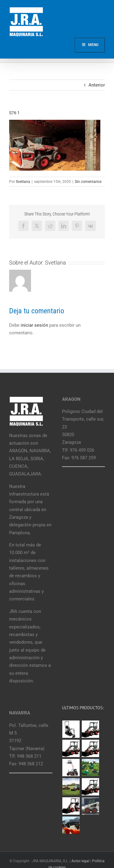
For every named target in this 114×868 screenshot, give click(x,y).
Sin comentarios (88, 182)
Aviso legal (80, 861)
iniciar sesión (35, 325)
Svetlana (23, 182)
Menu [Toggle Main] (90, 45)
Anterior (97, 85)
